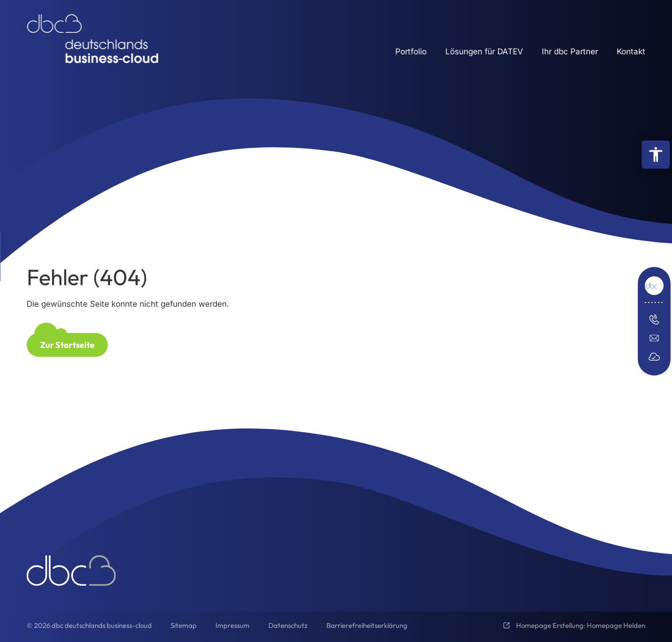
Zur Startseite (67, 345)
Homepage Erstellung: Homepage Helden (580, 625)
